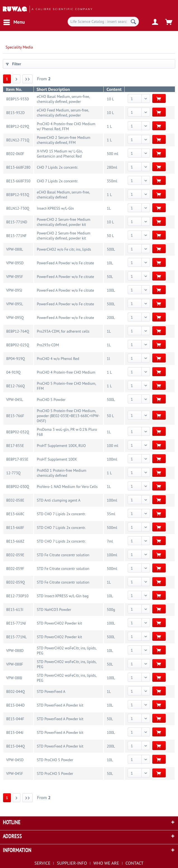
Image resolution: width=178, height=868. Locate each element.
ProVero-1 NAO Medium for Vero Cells (67, 487)
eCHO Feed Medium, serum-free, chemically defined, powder (63, 113)
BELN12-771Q (18, 140)
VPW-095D (15, 263)
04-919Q (13, 372)
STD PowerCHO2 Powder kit (60, 623)
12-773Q (13, 473)
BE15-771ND (17, 222)
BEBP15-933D (18, 99)
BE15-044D (15, 705)
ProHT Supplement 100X (57, 459)
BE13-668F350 (18, 181)
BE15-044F (15, 719)
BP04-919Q (16, 359)
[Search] (133, 22)
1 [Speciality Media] (7, 79)
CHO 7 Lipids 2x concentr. (58, 167)
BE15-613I (15, 610)
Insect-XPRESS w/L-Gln (55, 208)
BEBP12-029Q (18, 126)
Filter (13, 64)
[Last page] (28, 79)
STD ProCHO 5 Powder (55, 760)
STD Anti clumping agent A (59, 500)
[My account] (155, 22)
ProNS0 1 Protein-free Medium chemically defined (62, 473)
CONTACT (135, 863)
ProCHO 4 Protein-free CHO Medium (66, 372)
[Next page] (16, 79)
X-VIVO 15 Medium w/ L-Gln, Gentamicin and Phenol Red (60, 154)
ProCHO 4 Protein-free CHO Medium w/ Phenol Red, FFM (66, 126)
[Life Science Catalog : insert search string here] (103, 22)
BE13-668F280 (18, 167)
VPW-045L (15, 400)
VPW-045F (15, 773)
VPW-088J (14, 678)
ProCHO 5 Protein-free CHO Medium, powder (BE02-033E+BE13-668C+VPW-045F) (68, 416)
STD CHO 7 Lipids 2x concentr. (61, 514)
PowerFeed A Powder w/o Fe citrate (66, 263)
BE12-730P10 (17, 596)
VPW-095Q (15, 318)
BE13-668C (15, 514)
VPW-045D (15, 760)
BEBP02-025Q (18, 345)
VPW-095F (15, 277)
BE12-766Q (15, 386)
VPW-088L (15, 249)
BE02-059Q (15, 582)
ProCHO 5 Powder (51, 400)
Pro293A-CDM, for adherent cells (63, 331)
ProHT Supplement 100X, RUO (61, 446)
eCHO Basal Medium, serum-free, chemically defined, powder (63, 99)
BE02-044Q (15, 692)
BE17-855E (15, 446)
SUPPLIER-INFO (72, 863)
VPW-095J (14, 290)
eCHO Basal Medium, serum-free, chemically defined (63, 195)
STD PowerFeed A (51, 692)
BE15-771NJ (16, 623)
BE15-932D (15, 113)
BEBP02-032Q (18, 432)
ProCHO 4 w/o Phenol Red (58, 359)
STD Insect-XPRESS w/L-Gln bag (63, 596)
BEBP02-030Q (18, 487)
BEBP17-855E (17, 459)
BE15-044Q (15, 746)
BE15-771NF (16, 236)
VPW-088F (15, 664)
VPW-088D (15, 651)
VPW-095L (15, 304)
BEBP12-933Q (18, 195)
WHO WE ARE (106, 863)
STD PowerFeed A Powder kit (60, 705)
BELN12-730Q (18, 208)
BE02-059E (15, 555)
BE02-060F (15, 154)
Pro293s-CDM (48, 345)
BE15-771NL (16, 637)
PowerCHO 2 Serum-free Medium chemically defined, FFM (64, 140)
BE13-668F (15, 528)
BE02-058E (15, 500)
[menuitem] (14, 22)
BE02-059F (15, 569)
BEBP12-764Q (18, 331)
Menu (14, 21)
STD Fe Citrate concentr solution (63, 555)
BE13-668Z (15, 541)
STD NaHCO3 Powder (54, 610)
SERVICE (42, 863)
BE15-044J (15, 732)
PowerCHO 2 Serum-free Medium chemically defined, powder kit (64, 222)
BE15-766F (15, 416)
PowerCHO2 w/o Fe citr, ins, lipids (64, 249)
